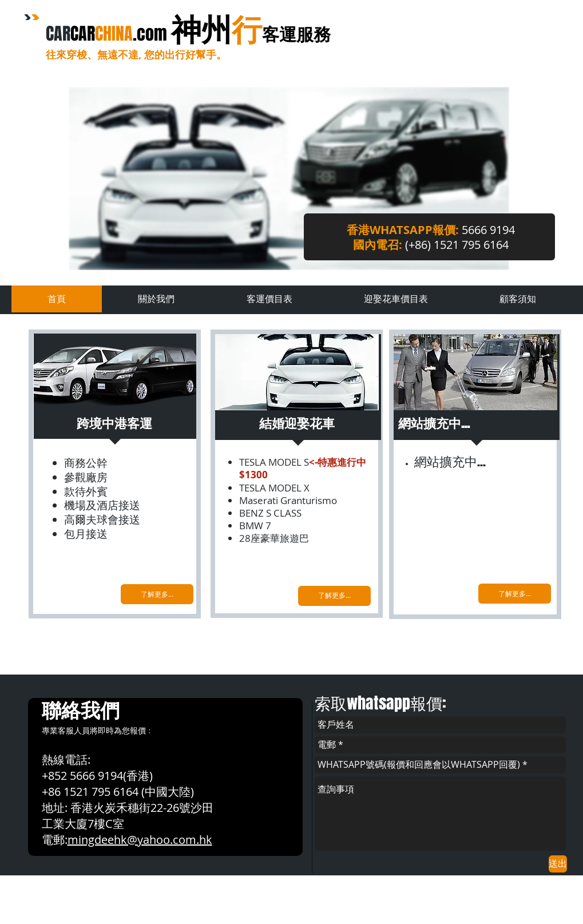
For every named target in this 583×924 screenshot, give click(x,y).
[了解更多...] (157, 594)
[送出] (558, 864)
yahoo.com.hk (175, 840)
